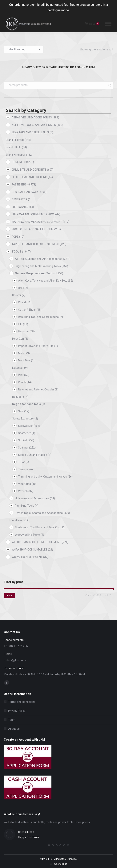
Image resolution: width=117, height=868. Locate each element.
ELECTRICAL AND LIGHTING (29, 177)
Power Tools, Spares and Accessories (39, 513)
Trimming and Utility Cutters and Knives (42, 477)
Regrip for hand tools (26, 404)
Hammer (24, 331)
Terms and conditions (22, 702)
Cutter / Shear (27, 310)
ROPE (15, 237)
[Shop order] (24, 49)
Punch (22, 382)
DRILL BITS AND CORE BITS (29, 170)
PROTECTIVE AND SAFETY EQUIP (33, 229)
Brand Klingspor (16, 155)
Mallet (22, 353)
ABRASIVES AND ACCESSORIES (32, 117)
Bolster (17, 295)
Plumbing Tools (24, 506)
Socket (22, 440)
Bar (20, 288)
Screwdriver (25, 426)
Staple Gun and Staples (33, 455)
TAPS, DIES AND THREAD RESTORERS (35, 244)
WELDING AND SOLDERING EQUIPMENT (36, 542)
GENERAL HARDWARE (25, 192)
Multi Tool (24, 360)
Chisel (22, 302)
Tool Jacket (16, 520)
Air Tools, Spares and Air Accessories (39, 259)
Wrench (23, 491)
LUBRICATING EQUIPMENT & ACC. (33, 214)
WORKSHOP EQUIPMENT (27, 557)
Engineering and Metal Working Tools (38, 266)
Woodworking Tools (27, 535)
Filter (9, 596)
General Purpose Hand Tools (34, 273)
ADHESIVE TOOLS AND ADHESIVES (34, 125)
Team (12, 720)
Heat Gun (18, 339)
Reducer (17, 397)
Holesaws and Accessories (32, 498)
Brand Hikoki (13, 147)
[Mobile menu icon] (108, 24)
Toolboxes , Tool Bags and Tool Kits (37, 527)
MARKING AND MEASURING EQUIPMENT (37, 222)
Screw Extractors (23, 419)
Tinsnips (23, 469)
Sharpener (24, 433)
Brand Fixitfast (15, 140)
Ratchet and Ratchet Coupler (36, 389)
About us (14, 729)
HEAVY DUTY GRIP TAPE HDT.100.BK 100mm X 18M (58, 67)
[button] (49, 845)
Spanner (23, 448)
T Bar (21, 462)
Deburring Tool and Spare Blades (38, 317)
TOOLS (16, 252)
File (20, 324)
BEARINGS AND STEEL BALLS (30, 132)
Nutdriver (18, 368)
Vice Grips (24, 484)
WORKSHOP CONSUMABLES (29, 550)
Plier (21, 375)
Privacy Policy (17, 711)
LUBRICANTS (20, 207)
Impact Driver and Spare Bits (36, 346)
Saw (21, 411)
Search (109, 85)
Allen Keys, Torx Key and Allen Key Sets (43, 281)
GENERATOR (19, 199)
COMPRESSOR (21, 162)
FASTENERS (19, 185)
